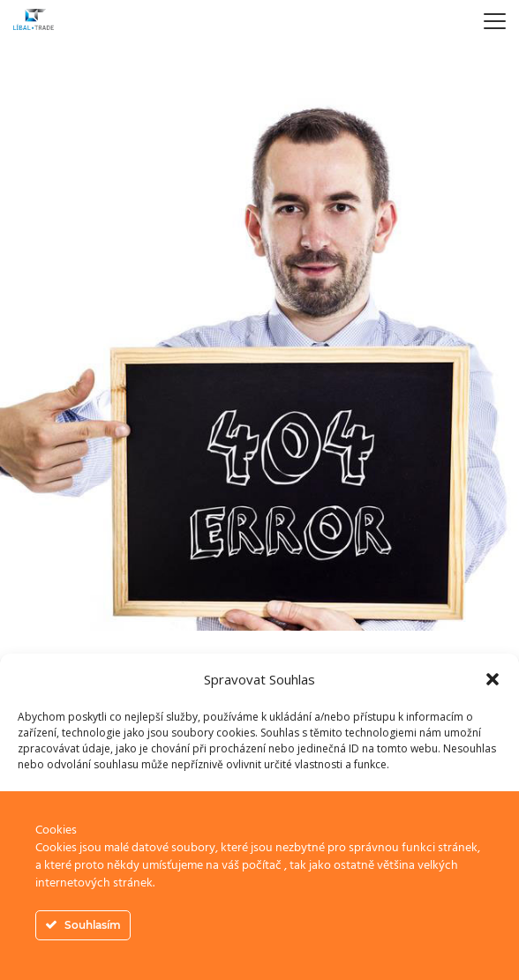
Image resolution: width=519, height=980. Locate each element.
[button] (493, 679)
